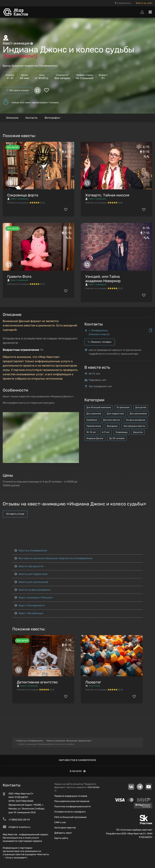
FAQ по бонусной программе (70, 817)
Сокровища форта (23, 195)
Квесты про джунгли (29, 566)
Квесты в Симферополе (31, 551)
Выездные (112, 426)
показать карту (99, 334)
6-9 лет (106, 432)
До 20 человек (117, 438)
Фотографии (53, 118)
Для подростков (115, 414)
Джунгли (138, 432)
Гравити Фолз (19, 276)
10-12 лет (91, 432)
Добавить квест (63, 833)
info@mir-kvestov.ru (19, 827)
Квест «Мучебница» (29, 613)
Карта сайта (61, 838)
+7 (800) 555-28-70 (19, 820)
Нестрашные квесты (134, 426)
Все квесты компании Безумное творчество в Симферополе (54, 558)
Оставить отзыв (15, 514)
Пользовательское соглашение (72, 801)
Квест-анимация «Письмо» (34, 598)
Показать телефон (100, 342)
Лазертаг (93, 682)
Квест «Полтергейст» (30, 606)
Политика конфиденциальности (73, 806)
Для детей (141, 407)
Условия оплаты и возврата (70, 812)
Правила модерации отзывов (71, 796)
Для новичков (94, 414)
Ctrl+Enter (94, 787)
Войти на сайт (144, 3)
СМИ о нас (60, 822)
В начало (78, 771)
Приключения (94, 426)
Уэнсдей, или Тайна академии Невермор (103, 279)
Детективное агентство (37, 682)
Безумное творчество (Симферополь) (35, 66)
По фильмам (123, 407)
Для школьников (138, 414)
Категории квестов (65, 828)
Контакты (32, 118)
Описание (12, 118)
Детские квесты (112, 420)
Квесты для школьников (31, 582)
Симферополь (123, 3)
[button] (76, 415)
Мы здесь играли (17, 90)
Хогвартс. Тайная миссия (107, 195)
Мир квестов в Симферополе (77, 760)
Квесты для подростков (31, 574)
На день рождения (136, 420)
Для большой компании (99, 407)
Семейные (92, 420)
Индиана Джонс (95, 438)
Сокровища (122, 432)
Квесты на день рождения (33, 590)
